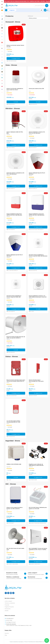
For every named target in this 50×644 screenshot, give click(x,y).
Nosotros (7, 633)
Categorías (12, 10)
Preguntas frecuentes (9, 607)
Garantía (7, 611)
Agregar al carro (16, 58)
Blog (6, 635)
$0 (46, 10)
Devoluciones (8, 609)
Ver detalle (16, 102)
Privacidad (7, 605)
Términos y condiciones (10, 603)
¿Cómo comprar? (8, 601)
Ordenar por (30, 16)
